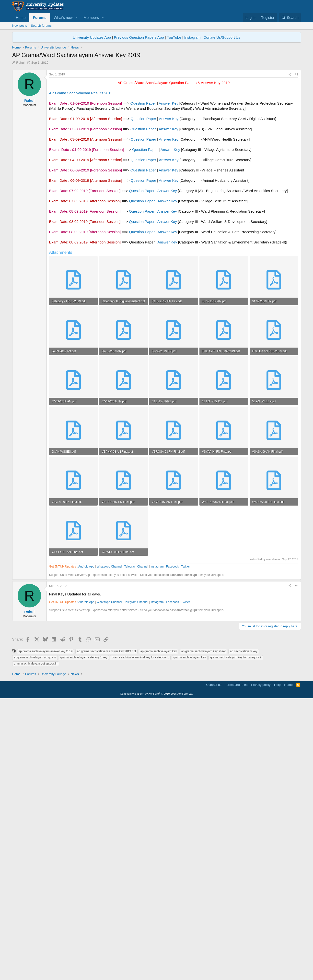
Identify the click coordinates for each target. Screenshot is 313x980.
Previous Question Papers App (139, 37)
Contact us (214, 964)
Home (21, 18)
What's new (63, 18)
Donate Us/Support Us (222, 37)
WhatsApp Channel (109, 706)
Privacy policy (261, 964)
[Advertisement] (157, 102)
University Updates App (92, 37)
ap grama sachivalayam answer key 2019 (46, 862)
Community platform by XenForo (157, 973)
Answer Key (168, 172)
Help (277, 964)
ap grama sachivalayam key (159, 862)
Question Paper (143, 172)
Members (91, 18)
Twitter (186, 706)
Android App (86, 706)
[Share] (290, 143)
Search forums (41, 26)
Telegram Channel (136, 706)
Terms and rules (236, 964)
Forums (40, 18)
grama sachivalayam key (190, 868)
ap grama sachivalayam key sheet (203, 862)
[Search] (290, 18)
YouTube (174, 37)
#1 (296, 143)
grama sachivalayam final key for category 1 (140, 868)
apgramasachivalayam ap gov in (35, 868)
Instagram (192, 37)
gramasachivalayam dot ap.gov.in (36, 874)
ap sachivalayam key (244, 862)
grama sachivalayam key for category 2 (236, 868)
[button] (76, 18)
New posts (20, 26)
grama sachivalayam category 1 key (84, 868)
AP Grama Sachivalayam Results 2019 (81, 162)
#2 (296, 726)
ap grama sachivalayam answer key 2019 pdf (107, 862)
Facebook (172, 706)
